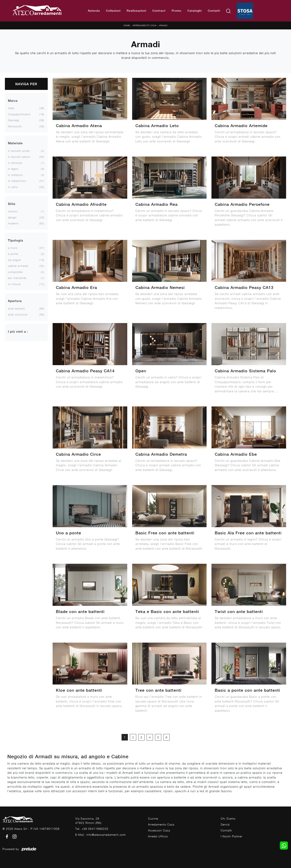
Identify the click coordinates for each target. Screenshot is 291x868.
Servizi (225, 824)
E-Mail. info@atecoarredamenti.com (101, 835)
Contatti (214, 11)
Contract (159, 11)
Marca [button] (13, 101)
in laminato (15, 163)
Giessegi (14, 120)
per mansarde (17, 278)
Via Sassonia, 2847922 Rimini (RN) (88, 821)
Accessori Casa (159, 830)
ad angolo (14, 260)
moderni (13, 223)
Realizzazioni (136, 11)
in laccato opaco (19, 157)
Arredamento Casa (144, 25)
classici (13, 211)
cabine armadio (18, 266)
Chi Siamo (228, 818)
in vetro (13, 187)
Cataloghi (195, 11)
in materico (15, 175)
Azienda (94, 11)
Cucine (153, 818)
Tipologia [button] (15, 240)
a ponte (13, 254)
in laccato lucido (19, 151)
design (12, 217)
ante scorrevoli (18, 314)
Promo (176, 11)
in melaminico (17, 181)
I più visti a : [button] (18, 332)
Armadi (163, 25)
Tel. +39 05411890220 (92, 829)
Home (127, 25)
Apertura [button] (15, 301)
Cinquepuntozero (19, 114)
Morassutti (15, 126)
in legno (13, 169)
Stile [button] (12, 204)
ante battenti (17, 309)
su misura (14, 284)
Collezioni (113, 11)
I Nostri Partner (231, 836)
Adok (11, 108)
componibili (15, 272)
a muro (13, 248)
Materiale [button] (15, 143)
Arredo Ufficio (158, 836)
